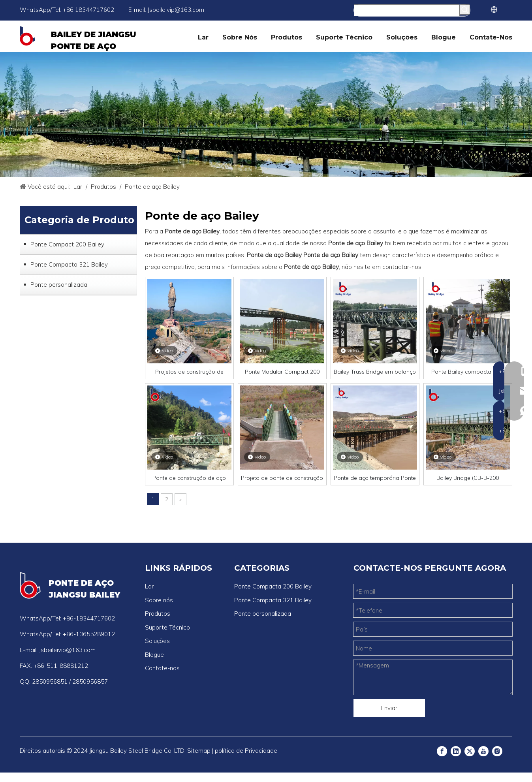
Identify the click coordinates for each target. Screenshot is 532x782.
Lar (149, 586)
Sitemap (199, 751)
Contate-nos (162, 668)
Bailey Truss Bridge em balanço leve (375, 371)
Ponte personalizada (59, 285)
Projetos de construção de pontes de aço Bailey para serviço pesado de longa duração (189, 371)
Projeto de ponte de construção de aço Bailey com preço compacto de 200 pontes (282, 478)
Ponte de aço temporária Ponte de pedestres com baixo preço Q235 (375, 478)
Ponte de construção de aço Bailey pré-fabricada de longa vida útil (189, 478)
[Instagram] (497, 751)
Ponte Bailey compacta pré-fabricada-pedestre (468, 371)
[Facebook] (442, 751)
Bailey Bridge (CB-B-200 (468, 478)
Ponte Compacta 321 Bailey (69, 264)
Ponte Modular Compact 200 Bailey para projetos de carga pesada (282, 371)
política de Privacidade (246, 751)
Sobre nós (159, 600)
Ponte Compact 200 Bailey (67, 244)
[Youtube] (483, 751)
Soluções (157, 641)
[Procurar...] (407, 10)
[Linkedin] (456, 751)
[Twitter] (470, 751)
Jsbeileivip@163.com (176, 10)
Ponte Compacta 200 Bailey (273, 586)
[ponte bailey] (266, 115)
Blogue (154, 655)
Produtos (158, 614)
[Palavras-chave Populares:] (465, 9)
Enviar (389, 708)
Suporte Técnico (167, 627)
